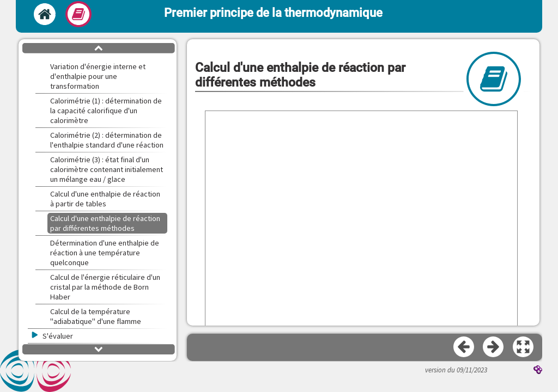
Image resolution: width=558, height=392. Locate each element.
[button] (524, 347)
